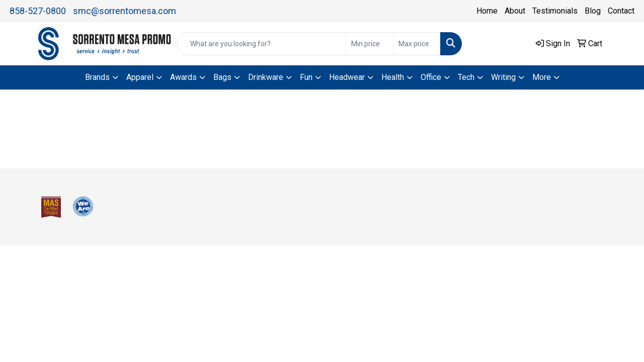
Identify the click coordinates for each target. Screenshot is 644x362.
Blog (593, 11)
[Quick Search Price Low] (370, 44)
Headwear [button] (347, 77)
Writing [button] (503, 77)
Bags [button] (222, 77)
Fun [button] (306, 77)
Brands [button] (97, 77)
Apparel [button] (140, 77)
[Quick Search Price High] (417, 44)
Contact (621, 11)
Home (487, 11)
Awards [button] (183, 77)
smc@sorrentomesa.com (125, 11)
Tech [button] (466, 77)
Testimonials (555, 11)
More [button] (542, 77)
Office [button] (431, 77)
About (515, 11)
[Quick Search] (262, 44)
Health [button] (393, 77)
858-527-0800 (38, 11)
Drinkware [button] (266, 77)
